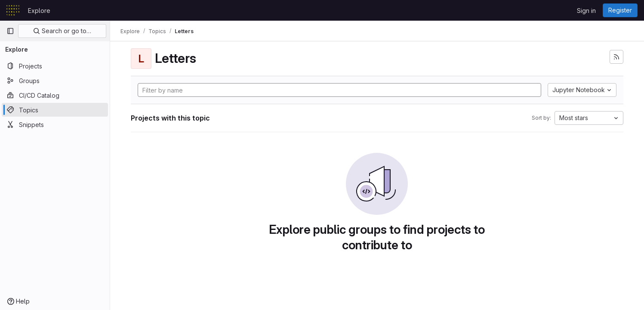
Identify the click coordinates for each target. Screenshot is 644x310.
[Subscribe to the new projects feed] (616, 57)
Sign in (586, 11)
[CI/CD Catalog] (55, 95)
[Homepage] (13, 10)
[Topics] (55, 110)
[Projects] (55, 66)
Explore (39, 11)
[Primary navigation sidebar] (10, 31)
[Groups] (55, 81)
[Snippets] (55, 124)
